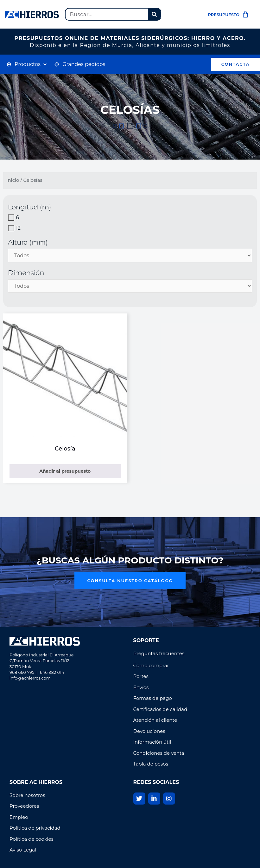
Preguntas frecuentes (159, 653)
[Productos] (27, 64)
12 (18, 228)
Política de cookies (32, 839)
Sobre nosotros (28, 795)
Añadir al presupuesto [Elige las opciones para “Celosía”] (65, 471)
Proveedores (24, 806)
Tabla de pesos (151, 764)
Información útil (152, 742)
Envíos (141, 687)
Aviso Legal (23, 850)
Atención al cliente (155, 720)
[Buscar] (154, 14)
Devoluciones (149, 731)
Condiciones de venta (159, 753)
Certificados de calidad (160, 709)
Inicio (13, 180)
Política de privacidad (36, 828)
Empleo (19, 817)
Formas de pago (153, 698)
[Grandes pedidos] (80, 64)
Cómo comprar (151, 665)
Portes (141, 676)
